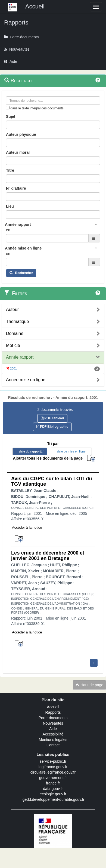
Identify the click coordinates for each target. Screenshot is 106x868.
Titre (10, 170)
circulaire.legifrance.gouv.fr (53, 772)
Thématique (18, 321)
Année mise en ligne (26, 380)
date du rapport (30, 451)
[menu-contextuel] (8, 108)
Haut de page (89, 685)
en (8, 230)
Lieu (10, 206)
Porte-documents (53, 718)
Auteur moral (18, 152)
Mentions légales (53, 740)
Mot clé (13, 345)
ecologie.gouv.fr (53, 794)
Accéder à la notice (27, 527)
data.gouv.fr (53, 789)
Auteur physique (21, 134)
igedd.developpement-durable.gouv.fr (53, 799)
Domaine (15, 333)
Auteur (12, 310)
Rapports (53, 712)
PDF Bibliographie (52, 427)
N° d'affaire (16, 188)
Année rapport (20, 357)
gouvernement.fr (53, 778)
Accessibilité (53, 734)
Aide (53, 729)
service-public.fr (53, 761)
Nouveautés (53, 723)
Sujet (11, 116)
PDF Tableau (52, 418)
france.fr (53, 783)
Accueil (53, 707)
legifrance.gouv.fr (53, 767)
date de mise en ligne (71, 451)
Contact (53, 745)
